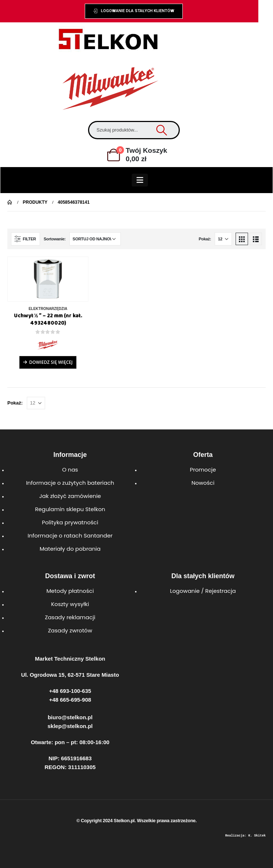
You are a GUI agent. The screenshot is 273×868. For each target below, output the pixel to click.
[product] (48, 279)
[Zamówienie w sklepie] (95, 239)
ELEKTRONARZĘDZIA (48, 309)
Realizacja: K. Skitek (245, 836)
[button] (134, 11)
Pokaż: (205, 239)
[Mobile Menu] (140, 180)
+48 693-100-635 (70, 691)
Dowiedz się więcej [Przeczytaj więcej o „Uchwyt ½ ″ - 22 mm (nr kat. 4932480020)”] (51, 362)
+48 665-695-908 (70, 700)
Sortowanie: (55, 239)
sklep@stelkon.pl (70, 726)
